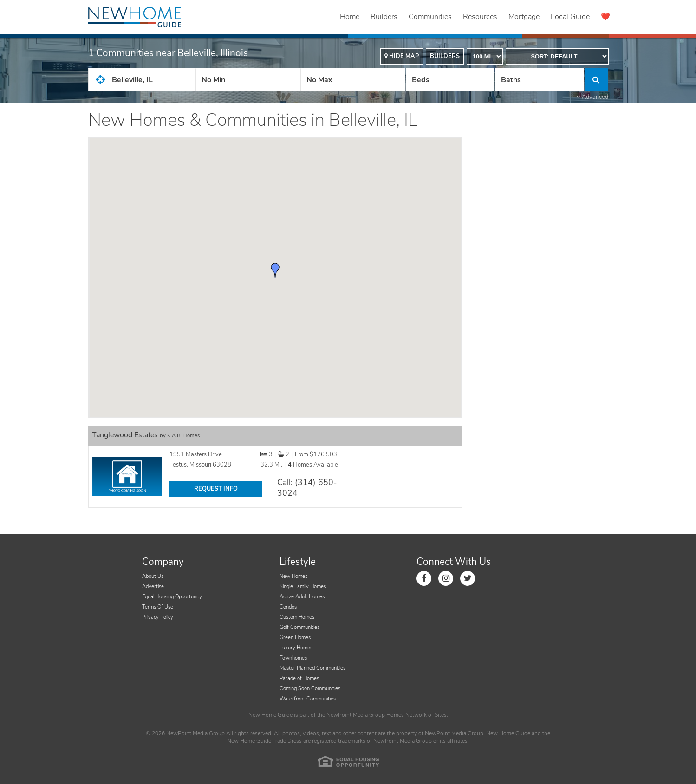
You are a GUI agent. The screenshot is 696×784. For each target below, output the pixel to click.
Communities (430, 17)
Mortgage (524, 17)
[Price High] (353, 80)
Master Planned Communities (312, 668)
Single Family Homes (303, 586)
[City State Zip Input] (142, 80)
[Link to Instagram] (446, 578)
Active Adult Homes (302, 597)
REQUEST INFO (216, 489)
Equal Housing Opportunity (172, 597)
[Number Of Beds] (450, 80)
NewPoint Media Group (356, 715)
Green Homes (295, 638)
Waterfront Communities (308, 699)
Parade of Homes (299, 678)
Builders (384, 17)
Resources (480, 17)
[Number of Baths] (539, 80)
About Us (153, 576)
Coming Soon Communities (310, 689)
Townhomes (293, 658)
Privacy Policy (158, 617)
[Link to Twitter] (468, 578)
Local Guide (570, 17)
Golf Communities (299, 627)
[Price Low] (248, 80)
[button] (275, 270)
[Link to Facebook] (424, 578)
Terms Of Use (158, 607)
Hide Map (402, 56)
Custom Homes (297, 617)
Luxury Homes (296, 648)
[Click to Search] (596, 80)
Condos (288, 607)
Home (350, 17)
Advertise (153, 586)
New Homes (293, 576)
